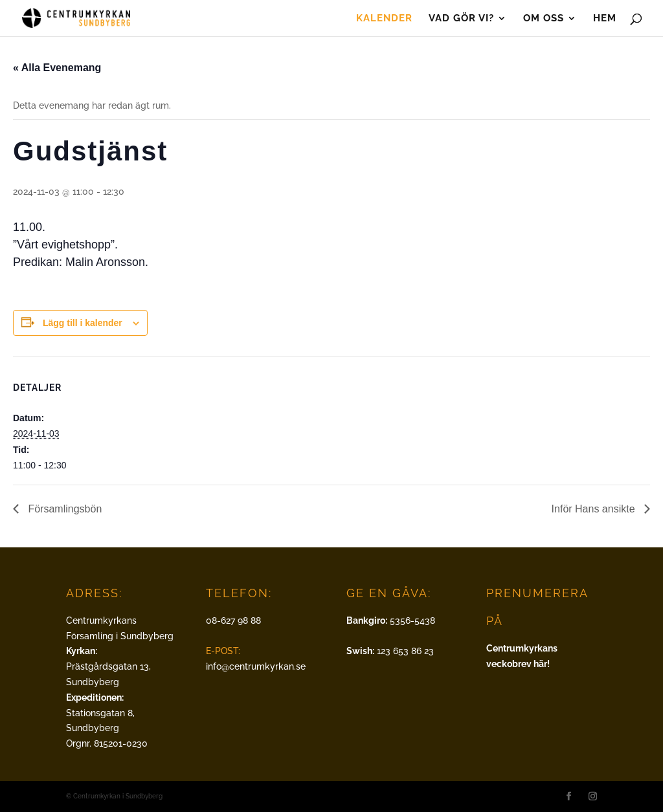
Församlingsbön (63, 509)
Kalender (384, 19)
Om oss (544, 19)
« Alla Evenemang (57, 68)
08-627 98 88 (233, 620)
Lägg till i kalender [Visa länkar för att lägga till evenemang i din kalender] (83, 323)
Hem (605, 19)
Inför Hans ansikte (595, 509)
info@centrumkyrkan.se (256, 666)
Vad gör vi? (461, 19)
